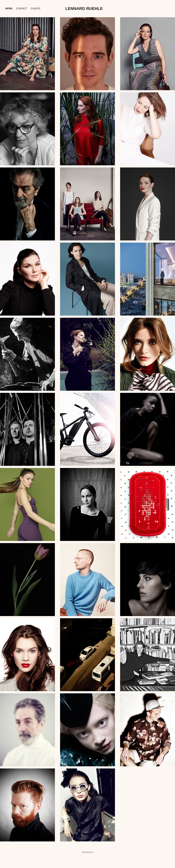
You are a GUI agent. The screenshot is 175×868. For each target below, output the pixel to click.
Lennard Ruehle (84, 9)
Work (9, 9)
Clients (35, 9)
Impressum (87, 852)
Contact (22, 9)
